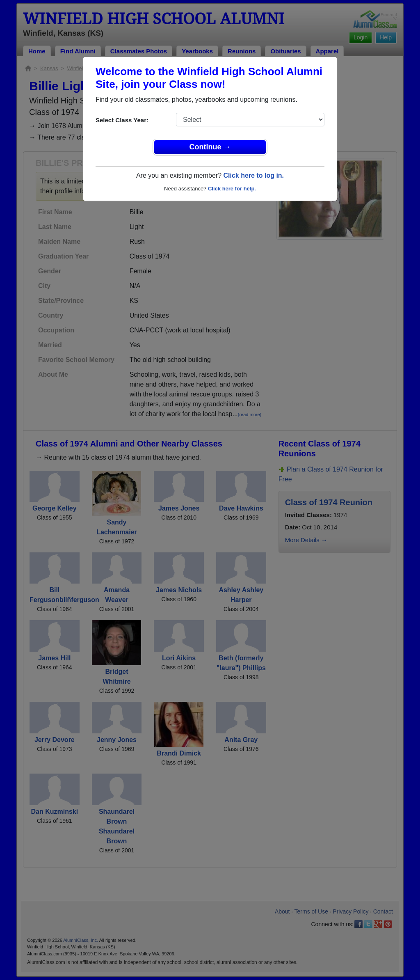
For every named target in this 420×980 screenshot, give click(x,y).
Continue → (210, 147)
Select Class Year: (122, 120)
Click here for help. (232, 189)
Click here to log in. (253, 175)
